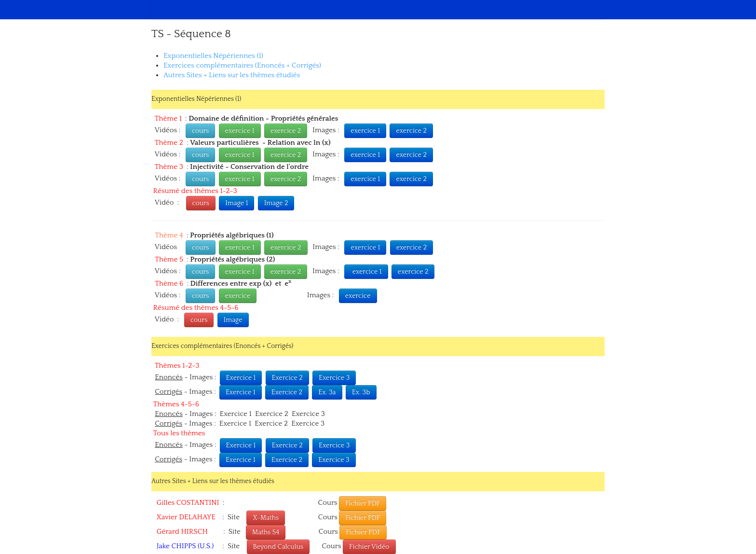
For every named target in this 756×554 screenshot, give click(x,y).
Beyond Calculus (278, 547)
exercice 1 (240, 131)
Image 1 (236, 203)
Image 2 (276, 203)
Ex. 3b (361, 392)
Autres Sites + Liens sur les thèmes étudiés (232, 75)
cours (200, 131)
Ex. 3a (327, 392)
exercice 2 (286, 131)
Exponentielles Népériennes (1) (213, 56)
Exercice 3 (334, 378)
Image (233, 320)
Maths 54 (266, 532)
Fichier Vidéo (369, 547)
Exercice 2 (287, 378)
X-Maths (266, 518)
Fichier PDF (363, 503)
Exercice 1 (241, 378)
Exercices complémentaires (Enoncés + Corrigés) (242, 65)
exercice (238, 296)
